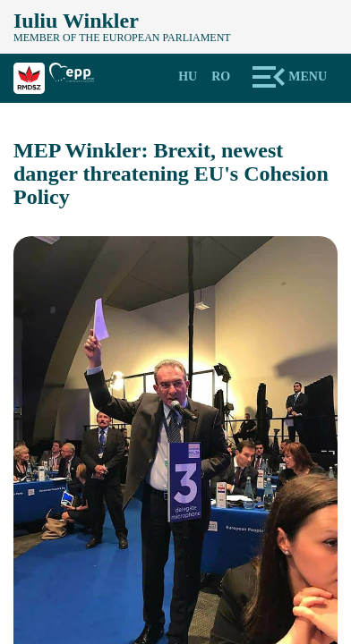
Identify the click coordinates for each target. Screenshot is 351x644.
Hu (188, 76)
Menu (308, 76)
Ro (221, 76)
